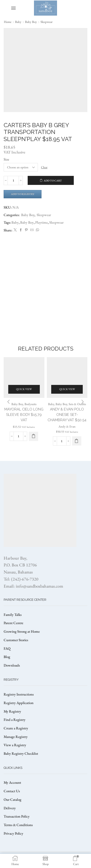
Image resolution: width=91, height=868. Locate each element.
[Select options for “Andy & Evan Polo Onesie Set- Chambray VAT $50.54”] (77, 441)
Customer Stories (16, 640)
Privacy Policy (13, 833)
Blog (7, 657)
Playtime (41, 222)
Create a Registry (16, 728)
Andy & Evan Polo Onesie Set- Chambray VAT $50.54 (67, 415)
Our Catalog (12, 799)
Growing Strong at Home (22, 631)
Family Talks (13, 615)
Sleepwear (47, 22)
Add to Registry (23, 194)
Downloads (12, 665)
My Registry (12, 711)
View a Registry (15, 745)
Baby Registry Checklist (21, 753)
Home (8, 22)
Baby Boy (31, 22)
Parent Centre (13, 623)
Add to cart (53, 181)
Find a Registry (15, 720)
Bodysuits (30, 404)
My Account (12, 782)
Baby (18, 22)
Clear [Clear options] (44, 167)
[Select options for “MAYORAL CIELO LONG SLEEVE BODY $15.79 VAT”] (33, 436)
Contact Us (12, 791)
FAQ (7, 648)
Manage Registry (16, 737)
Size (6, 159)
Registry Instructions (19, 694)
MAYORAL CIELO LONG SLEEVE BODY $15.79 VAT (24, 415)
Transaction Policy (17, 816)
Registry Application (19, 703)
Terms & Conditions (18, 825)
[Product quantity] (13, 181)
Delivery (10, 808)
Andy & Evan (67, 426)
